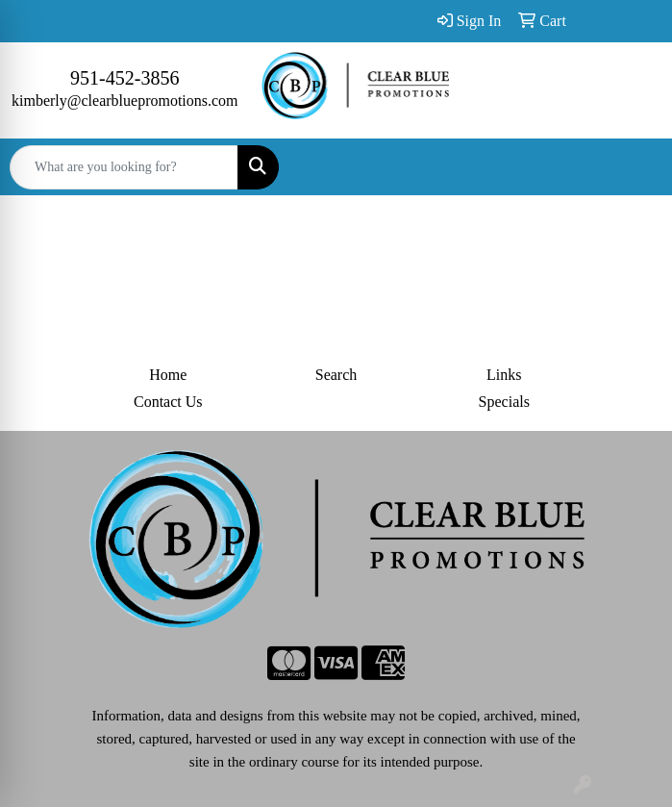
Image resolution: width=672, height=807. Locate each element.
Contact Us (168, 402)
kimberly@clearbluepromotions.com (125, 101)
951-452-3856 (124, 78)
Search (336, 375)
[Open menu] (634, 167)
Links (504, 375)
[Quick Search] (124, 167)
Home (168, 375)
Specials (504, 402)
